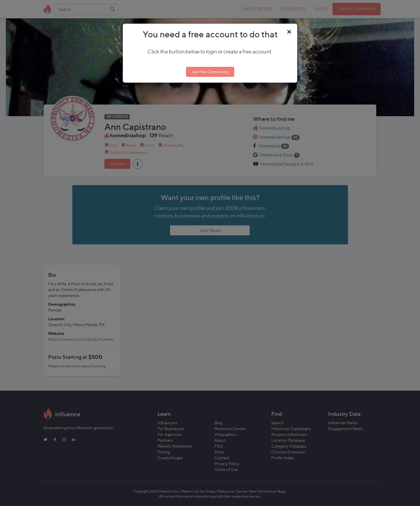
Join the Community (210, 72)
